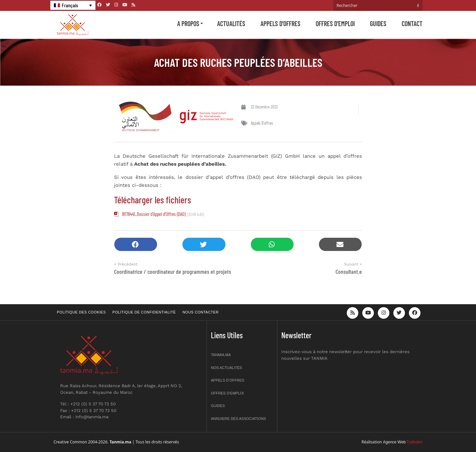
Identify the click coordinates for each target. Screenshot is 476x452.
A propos (188, 23)
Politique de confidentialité (144, 312)
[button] (136, 245)
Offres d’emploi (335, 23)
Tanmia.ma (221, 355)
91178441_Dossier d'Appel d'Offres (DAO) (154, 214)
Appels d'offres (262, 123)
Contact (412, 23)
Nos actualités (226, 368)
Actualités (231, 23)
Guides (378, 23)
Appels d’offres (280, 23)
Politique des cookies (81, 312)
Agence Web (395, 442)
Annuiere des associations (238, 419)
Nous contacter (200, 312)
